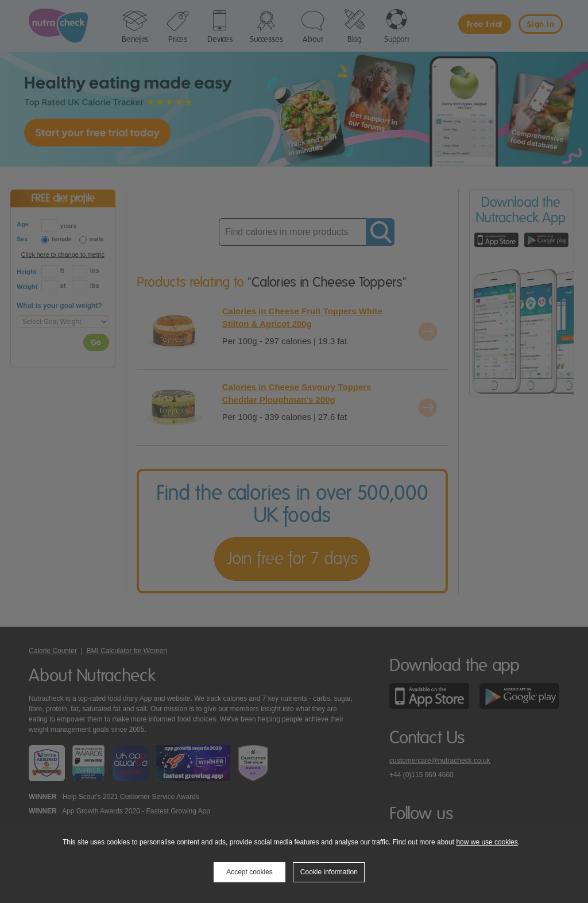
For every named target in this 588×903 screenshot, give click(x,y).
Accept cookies (249, 872)
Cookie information (329, 872)
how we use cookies (487, 842)
